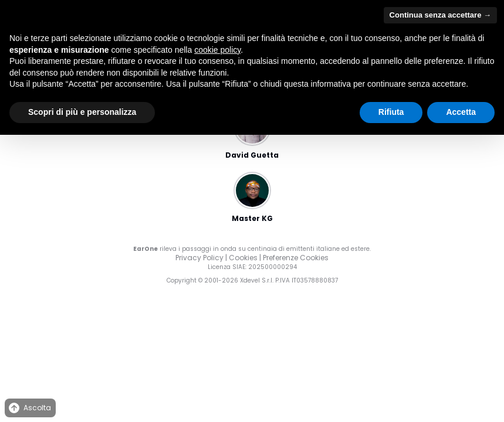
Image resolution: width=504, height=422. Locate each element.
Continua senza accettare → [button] (440, 15)
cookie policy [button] (217, 50)
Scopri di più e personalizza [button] (82, 112)
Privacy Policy (199, 258)
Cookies (243, 258)
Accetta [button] (461, 112)
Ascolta (29, 408)
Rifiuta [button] (391, 112)
